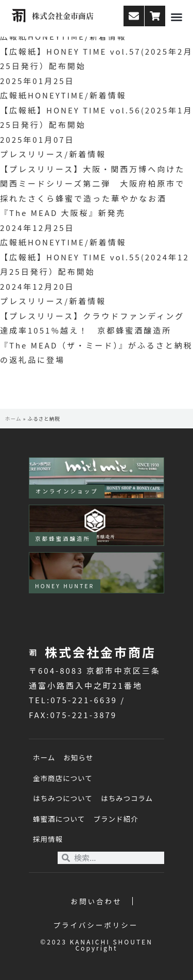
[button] (177, 17)
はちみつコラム (127, 798)
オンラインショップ (67, 491)
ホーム (13, 419)
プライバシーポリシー (96, 925)
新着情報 (108, 95)
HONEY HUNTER (65, 586)
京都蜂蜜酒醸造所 (63, 538)
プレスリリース (32, 154)
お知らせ (78, 757)
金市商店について (63, 778)
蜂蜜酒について (59, 819)
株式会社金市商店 (63, 16)
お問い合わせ (97, 901)
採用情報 (48, 839)
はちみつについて (63, 798)
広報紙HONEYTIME (42, 95)
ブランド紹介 (116, 819)
